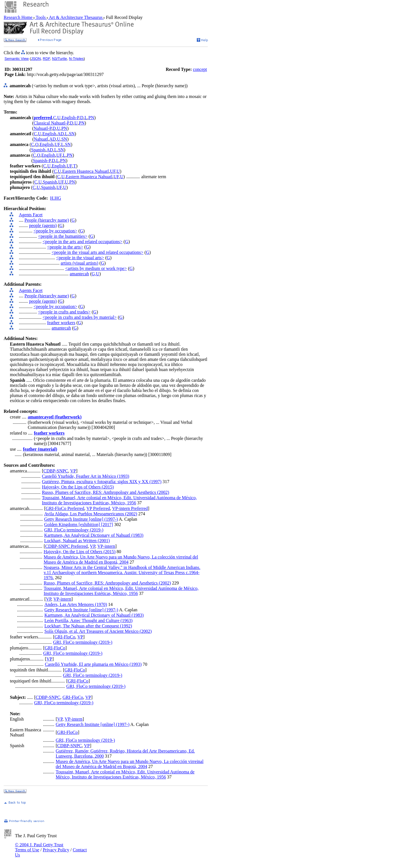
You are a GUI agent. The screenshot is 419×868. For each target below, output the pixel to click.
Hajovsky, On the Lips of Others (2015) (78, 487)
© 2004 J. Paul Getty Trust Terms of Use (39, 847)
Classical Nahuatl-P (51, 123)
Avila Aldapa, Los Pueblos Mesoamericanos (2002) (90, 514)
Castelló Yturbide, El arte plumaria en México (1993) (93, 664)
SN (72, 134)
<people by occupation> (55, 231)
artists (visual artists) (79, 263)
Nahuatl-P (42, 128)
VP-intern (106, 546)
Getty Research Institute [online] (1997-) (81, 519)
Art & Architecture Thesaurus (76, 17)
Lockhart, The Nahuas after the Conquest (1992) (88, 626)
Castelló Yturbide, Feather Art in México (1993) (85, 476)
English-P (70, 118)
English (49, 134)
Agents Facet (31, 215)
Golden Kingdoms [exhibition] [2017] (78, 524)
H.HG (56, 198)
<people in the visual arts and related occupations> (98, 252)
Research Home (19, 17)
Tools (41, 17)
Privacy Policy (56, 850)
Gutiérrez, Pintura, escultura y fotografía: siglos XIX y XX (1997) (102, 482)
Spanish (38, 150)
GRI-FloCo (65, 637)
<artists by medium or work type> (96, 268)
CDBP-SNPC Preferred (66, 546)
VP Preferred (98, 508)
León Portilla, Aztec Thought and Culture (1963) (88, 621)
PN (91, 118)
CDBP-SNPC (56, 471)
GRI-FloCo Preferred (65, 508)
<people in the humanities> (63, 236)
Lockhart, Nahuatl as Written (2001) (77, 541)
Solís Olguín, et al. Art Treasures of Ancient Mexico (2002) (98, 631)
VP (73, 471)
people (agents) (43, 225)
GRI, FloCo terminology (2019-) (74, 530)
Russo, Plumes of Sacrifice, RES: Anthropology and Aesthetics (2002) (105, 492)
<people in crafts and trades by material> (80, 317)
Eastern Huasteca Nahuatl (85, 171)
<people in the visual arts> (80, 258)
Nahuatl (41, 139)
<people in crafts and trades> (64, 312)
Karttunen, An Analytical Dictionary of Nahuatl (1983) (94, 535)
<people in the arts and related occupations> (83, 242)
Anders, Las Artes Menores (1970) (76, 604)
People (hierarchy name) (47, 220)
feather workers (61, 323)
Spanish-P (42, 161)
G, (94, 274)
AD (61, 134)
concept (200, 69)
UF (57, 144)
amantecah (79, 274)
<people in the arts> (65, 247)
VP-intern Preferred (130, 508)
